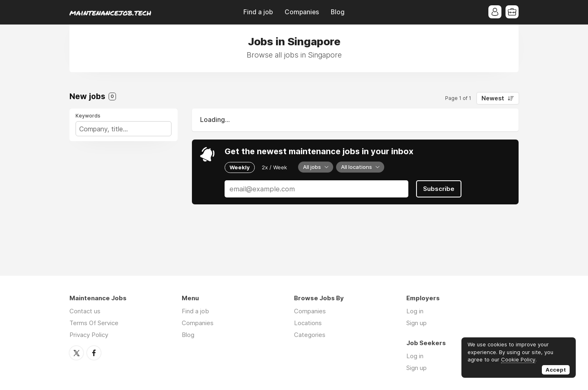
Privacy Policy (89, 335)
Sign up (416, 323)
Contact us (85, 311)
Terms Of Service (94, 323)
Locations (308, 323)
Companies (302, 12)
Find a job (258, 12)
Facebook (94, 353)
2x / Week (274, 167)
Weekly (240, 167)
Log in (415, 311)
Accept (556, 370)
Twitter (76, 353)
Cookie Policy (518, 359)
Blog (338, 12)
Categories (310, 335)
